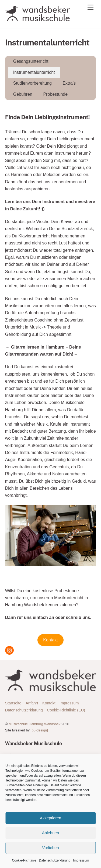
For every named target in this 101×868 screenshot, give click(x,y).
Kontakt (50, 640)
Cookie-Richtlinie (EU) (66, 710)
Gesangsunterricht (31, 61)
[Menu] (90, 7)
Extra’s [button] (69, 83)
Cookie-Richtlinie (24, 860)
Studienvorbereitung (32, 83)
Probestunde (55, 94)
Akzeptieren (50, 818)
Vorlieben (50, 848)
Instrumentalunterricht (34, 72)
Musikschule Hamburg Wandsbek (34, 724)
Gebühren (23, 94)
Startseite (13, 703)
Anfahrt (32, 703)
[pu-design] (39, 730)
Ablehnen (50, 833)
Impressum (81, 860)
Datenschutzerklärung (55, 860)
